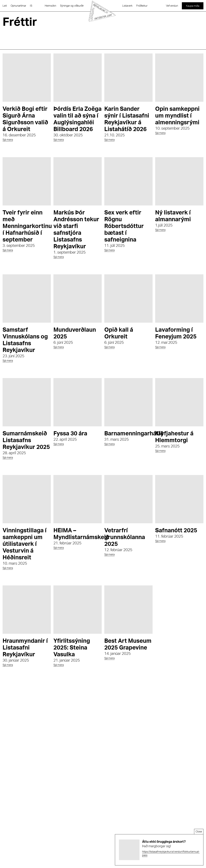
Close (199, 832)
